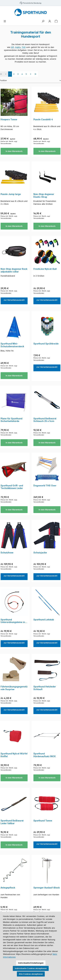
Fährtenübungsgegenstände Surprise (14, 688)
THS (24, 47)
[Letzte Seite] (36, 74)
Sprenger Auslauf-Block (47, 888)
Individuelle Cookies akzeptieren (31, 968)
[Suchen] (43, 21)
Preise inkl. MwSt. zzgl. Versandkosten (9, 142)
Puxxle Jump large (11, 194)
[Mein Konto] (50, 21)
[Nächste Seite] (31, 74)
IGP (12, 47)
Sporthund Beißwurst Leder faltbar (12, 822)
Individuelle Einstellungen (31, 963)
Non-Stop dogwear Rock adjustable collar (14, 270)
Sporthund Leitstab (44, 620)
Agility (18, 47)
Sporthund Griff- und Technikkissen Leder (12, 487)
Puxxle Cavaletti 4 (43, 119)
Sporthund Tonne (43, 821)
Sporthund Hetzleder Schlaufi (45, 688)
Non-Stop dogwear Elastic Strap (44, 195)
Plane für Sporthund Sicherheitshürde (11, 420)
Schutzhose (7, 553)
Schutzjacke (40, 553)
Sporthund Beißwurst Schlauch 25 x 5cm (45, 420)
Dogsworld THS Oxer (45, 486)
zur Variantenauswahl (14, 300)
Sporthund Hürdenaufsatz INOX (45, 755)
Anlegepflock (8, 888)
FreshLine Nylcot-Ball (45, 269)
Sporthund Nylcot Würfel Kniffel (14, 755)
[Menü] (5, 21)
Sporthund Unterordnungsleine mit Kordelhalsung (13, 621)
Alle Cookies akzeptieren (31, 974)
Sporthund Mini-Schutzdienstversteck (12, 345)
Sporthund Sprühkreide (46, 344)
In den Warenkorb (14, 151)
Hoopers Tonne (9, 119)
